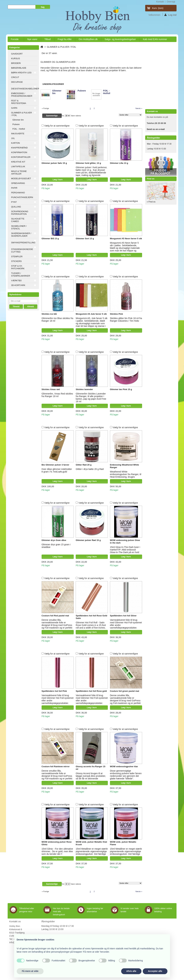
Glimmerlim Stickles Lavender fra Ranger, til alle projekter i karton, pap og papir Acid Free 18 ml (91, 398)
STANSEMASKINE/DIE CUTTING (22, 251)
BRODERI (16, 63)
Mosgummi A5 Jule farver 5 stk (91, 314)
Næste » (139, 108)
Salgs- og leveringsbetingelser (120, 39)
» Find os (151, 202)
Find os (151, 179)
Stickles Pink (116, 314)
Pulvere (16, 124)
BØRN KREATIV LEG (21, 73)
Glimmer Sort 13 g (85, 239)
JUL (13, 138)
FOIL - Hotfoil (19, 129)
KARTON (16, 143)
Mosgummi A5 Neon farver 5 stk (126, 239)
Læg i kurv (58, 180)
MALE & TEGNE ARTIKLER (19, 172)
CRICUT (15, 77)
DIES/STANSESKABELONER (24, 89)
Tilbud (48, 39)
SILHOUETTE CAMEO (18, 220)
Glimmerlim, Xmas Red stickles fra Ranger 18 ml (57, 395)
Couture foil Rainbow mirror (56, 766)
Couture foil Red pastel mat (55, 616)
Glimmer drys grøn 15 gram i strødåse (56, 546)
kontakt (160, 2)
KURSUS (16, 58)
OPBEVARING (18, 183)
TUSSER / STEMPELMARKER (21, 275)
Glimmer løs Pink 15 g (121, 389)
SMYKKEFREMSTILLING (23, 243)
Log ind (170, 15)
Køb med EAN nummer (155, 39)
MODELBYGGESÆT (21, 178)
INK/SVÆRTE (18, 134)
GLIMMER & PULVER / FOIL (22, 114)
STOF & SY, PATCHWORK (18, 267)
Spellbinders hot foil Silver (123, 616)
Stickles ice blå (49, 314)
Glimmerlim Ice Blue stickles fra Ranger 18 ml (57, 320)
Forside (15, 40)
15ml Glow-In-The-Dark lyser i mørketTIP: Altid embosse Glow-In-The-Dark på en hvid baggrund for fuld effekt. (125, 551)
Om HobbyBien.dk (88, 39)
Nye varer (32, 39)
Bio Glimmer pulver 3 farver (55, 465)
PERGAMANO (18, 193)
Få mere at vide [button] (30, 971)
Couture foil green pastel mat (125, 691)
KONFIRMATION (19, 152)
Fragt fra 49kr (65, 39)
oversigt (171, 2)
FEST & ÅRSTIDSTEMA (19, 102)
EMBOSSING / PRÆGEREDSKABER (22, 95)
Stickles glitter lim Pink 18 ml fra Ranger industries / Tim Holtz (126, 320)
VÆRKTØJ (16, 281)
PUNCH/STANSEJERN (22, 197)
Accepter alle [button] (155, 971)
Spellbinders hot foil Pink (54, 691)
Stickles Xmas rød (51, 389)
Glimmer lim (18, 120)
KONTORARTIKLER (21, 157)
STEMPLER (17, 257)
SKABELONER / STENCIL (19, 227)
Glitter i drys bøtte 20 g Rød (90, 469)
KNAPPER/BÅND (19, 148)
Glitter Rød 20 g (84, 465)
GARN (14, 108)
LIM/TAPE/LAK (18, 166)
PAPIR (14, 188)
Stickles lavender (84, 389)
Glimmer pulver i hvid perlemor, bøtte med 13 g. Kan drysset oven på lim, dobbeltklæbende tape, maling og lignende (91, 171)
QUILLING (16, 207)
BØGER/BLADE (19, 68)
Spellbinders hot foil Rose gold (91, 691)
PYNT (14, 202)
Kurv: (158, 8)
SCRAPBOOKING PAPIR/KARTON (20, 213)
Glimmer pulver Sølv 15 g (54, 163)
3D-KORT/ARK (18, 285)
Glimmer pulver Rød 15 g (88, 540)
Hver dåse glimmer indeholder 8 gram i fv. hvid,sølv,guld (57, 470)
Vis (63, 116)
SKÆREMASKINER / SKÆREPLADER (21, 235)
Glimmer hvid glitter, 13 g (88, 163)
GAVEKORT (17, 54)
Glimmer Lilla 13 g (119, 163)
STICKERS (16, 261)
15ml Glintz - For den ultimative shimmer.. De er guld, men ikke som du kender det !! (57, 851)
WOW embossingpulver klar (124, 766)
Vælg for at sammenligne (57, 126)
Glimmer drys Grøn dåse (54, 540)
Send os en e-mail (156, 129)
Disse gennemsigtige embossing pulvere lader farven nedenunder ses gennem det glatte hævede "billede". (126, 775)
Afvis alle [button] (131, 971)
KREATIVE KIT (18, 162)
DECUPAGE (17, 82)
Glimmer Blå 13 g (50, 239)
